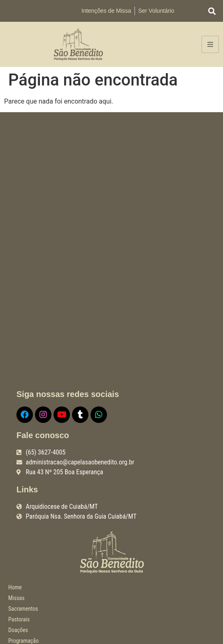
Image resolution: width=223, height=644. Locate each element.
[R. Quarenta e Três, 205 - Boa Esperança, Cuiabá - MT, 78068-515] (111, 251)
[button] (212, 11)
